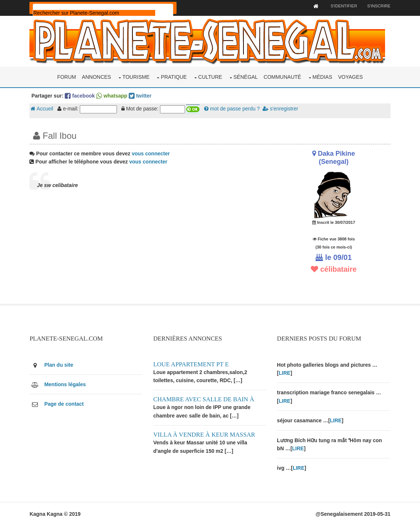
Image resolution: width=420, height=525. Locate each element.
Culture (210, 77)
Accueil (42, 109)
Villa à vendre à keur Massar (205, 434)
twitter (141, 95)
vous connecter (151, 153)
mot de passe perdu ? (233, 109)
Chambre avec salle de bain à (204, 399)
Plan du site (59, 364)
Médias (323, 77)
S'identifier (343, 6)
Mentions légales (66, 384)
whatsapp (112, 95)
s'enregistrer (281, 109)
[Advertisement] (148, 251)
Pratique (174, 77)
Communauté (282, 77)
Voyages (350, 77)
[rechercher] (95, 13)
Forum (66, 77)
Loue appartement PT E (191, 364)
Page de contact (65, 404)
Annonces (97, 77)
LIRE (285, 373)
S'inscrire (378, 6)
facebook (80, 95)
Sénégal (246, 77)
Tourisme (136, 77)
